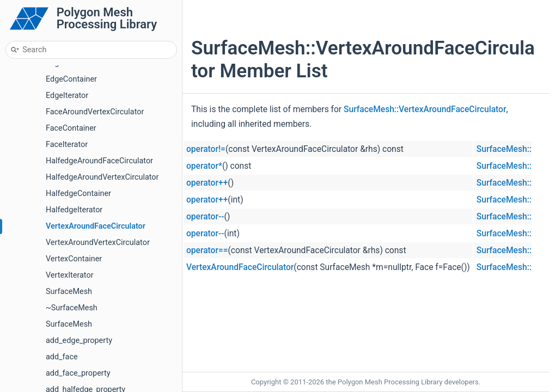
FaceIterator (67, 145)
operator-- (205, 217)
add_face (62, 357)
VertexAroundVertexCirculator (98, 243)
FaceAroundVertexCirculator (95, 112)
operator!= (206, 149)
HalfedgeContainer (78, 194)
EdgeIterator (67, 96)
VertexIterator (70, 275)
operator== (207, 250)
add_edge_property (79, 341)
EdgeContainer (71, 79)
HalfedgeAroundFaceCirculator (99, 161)
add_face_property (78, 373)
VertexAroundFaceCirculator (96, 226)
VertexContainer (74, 259)
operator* (204, 166)
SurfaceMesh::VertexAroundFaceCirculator (425, 109)
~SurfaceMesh (72, 308)
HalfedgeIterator (74, 210)
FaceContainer (71, 128)
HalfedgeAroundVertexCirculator (102, 177)
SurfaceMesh (69, 292)
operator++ (207, 183)
